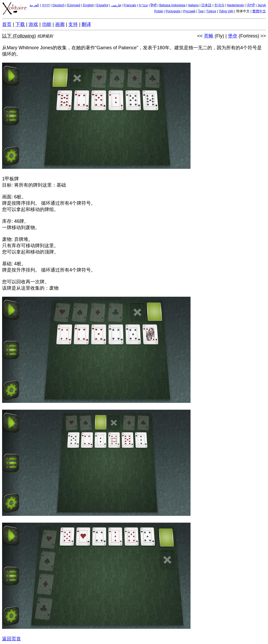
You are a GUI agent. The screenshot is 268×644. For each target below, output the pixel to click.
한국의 (219, 5)
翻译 (86, 24)
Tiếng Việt (226, 11)
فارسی (116, 5)
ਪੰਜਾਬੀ (251, 5)
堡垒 (233, 36)
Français (130, 5)
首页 (7, 24)
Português (173, 11)
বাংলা (46, 5)
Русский (189, 11)
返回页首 (12, 639)
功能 (47, 24)
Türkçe (211, 11)
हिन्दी (153, 5)
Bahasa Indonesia (172, 5)
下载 (20, 24)
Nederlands (236, 5)
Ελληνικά (74, 5)
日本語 (206, 5)
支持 (73, 24)
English (88, 5)
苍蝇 (209, 36)
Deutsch (59, 5)
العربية (34, 5)
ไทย (201, 11)
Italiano (193, 5)
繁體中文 (259, 11)
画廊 (60, 24)
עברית (143, 5)
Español (102, 5)
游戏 (33, 24)
